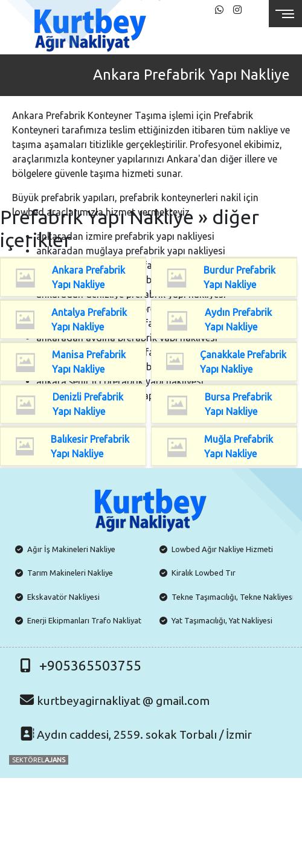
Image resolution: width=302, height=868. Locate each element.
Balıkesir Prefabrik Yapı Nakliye (90, 446)
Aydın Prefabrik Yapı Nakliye (238, 320)
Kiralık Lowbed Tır (204, 573)
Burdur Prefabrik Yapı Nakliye (239, 277)
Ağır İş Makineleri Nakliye (71, 549)
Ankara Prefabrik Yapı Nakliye (88, 277)
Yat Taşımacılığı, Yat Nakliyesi (222, 620)
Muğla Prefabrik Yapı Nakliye (239, 446)
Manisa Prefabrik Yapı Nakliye (89, 362)
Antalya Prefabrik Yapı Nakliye (89, 320)
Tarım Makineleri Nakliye (70, 573)
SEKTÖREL (39, 760)
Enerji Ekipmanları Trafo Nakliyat (84, 620)
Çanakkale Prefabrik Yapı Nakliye (243, 362)
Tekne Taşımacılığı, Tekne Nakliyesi (233, 597)
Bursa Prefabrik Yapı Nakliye (238, 404)
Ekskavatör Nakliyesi (63, 597)
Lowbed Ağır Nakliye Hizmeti (222, 549)
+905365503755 (90, 665)
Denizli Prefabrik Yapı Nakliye (88, 404)
